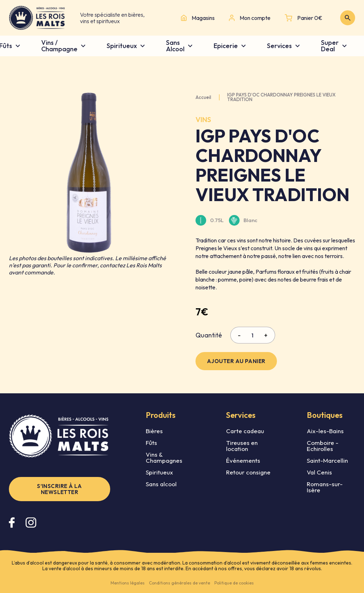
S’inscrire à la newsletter (60, 489)
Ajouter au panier (236, 361)
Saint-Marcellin (327, 460)
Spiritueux (122, 46)
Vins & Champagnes (164, 457)
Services (279, 46)
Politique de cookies (234, 583)
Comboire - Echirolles (323, 446)
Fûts (151, 443)
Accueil (203, 97)
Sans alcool (161, 484)
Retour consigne (248, 472)
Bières (154, 431)
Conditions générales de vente (180, 583)
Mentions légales (128, 583)
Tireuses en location (242, 446)
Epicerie (226, 46)
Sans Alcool (175, 46)
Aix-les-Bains (325, 431)
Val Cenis (319, 472)
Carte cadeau (245, 431)
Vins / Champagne (59, 46)
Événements (243, 460)
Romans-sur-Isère (325, 487)
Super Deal (330, 46)
